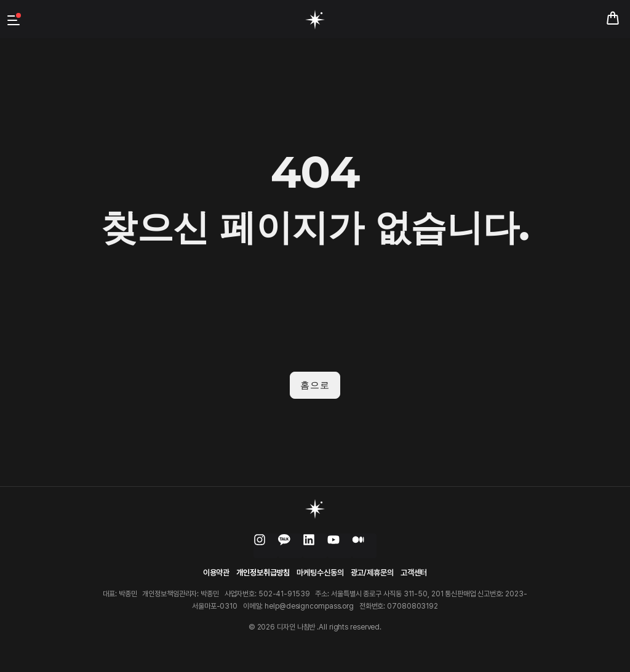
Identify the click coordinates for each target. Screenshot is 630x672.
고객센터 (414, 572)
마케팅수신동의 (320, 572)
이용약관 (217, 572)
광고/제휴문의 (372, 572)
